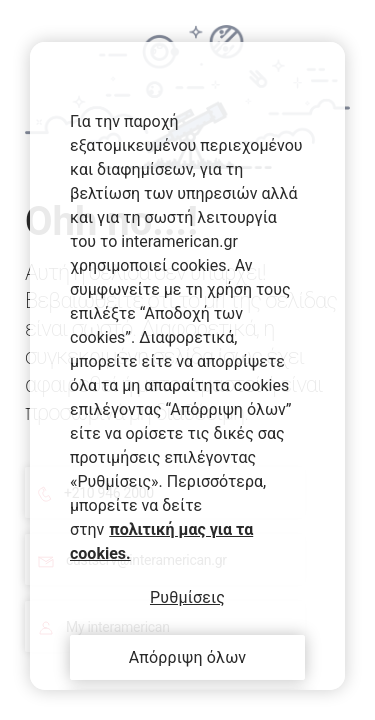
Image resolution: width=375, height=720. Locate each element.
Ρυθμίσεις (187, 597)
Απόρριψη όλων (188, 657)
